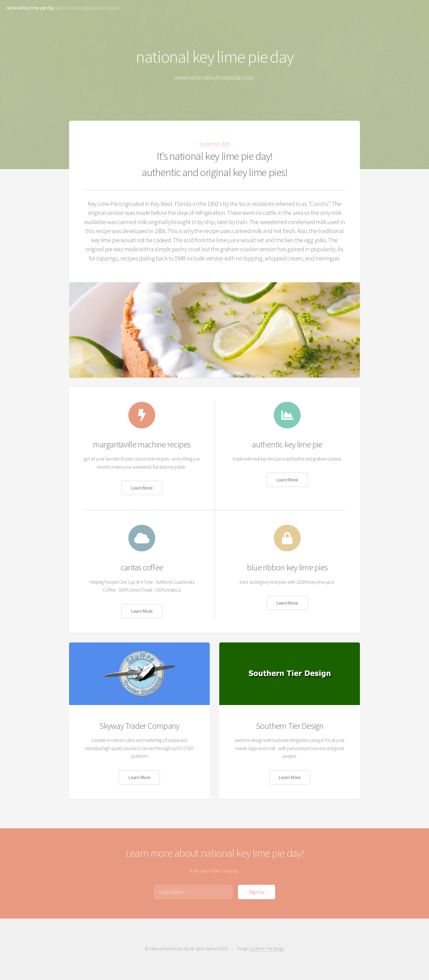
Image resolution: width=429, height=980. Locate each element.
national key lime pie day (30, 8)
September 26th (214, 144)
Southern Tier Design (267, 949)
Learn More (142, 488)
